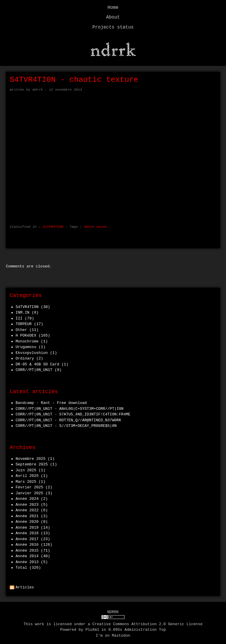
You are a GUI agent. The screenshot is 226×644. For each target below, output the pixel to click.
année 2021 (27, 515)
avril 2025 (27, 474)
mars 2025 (26, 480)
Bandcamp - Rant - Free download (51, 401)
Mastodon (121, 634)
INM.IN (23, 311)
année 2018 (27, 532)
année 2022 (27, 509)
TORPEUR (24, 322)
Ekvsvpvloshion (32, 351)
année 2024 (27, 497)
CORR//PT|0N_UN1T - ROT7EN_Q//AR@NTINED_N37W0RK (68, 419)
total (23, 566)
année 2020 (27, 520)
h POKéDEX (26, 334)
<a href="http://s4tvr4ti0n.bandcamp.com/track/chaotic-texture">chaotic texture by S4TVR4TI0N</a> (113, 157)
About (113, 17)
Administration (141, 628)
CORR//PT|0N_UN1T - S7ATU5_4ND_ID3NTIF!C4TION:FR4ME (73, 413)
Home (113, 8)
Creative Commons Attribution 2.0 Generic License (147, 622)
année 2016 (27, 543)
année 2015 (27, 549)
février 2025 (29, 486)
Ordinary (25, 357)
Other (21, 328)
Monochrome (27, 340)
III (19, 317)
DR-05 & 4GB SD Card (37, 363)
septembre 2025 (32, 463)
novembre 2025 (30, 457)
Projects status (113, 27)
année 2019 (27, 526)
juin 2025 (26, 469)
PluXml (92, 628)
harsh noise (95, 225)
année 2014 (27, 555)
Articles (25, 586)
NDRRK (113, 610)
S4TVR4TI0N (53, 225)
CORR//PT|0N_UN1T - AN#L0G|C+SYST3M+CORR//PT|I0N (70, 407)
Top (162, 628)
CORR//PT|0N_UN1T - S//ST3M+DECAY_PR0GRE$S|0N (66, 424)
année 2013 (27, 560)
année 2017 (27, 538)
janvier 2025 (29, 492)
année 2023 (27, 503)
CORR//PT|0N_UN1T (34, 368)
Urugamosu (26, 345)
